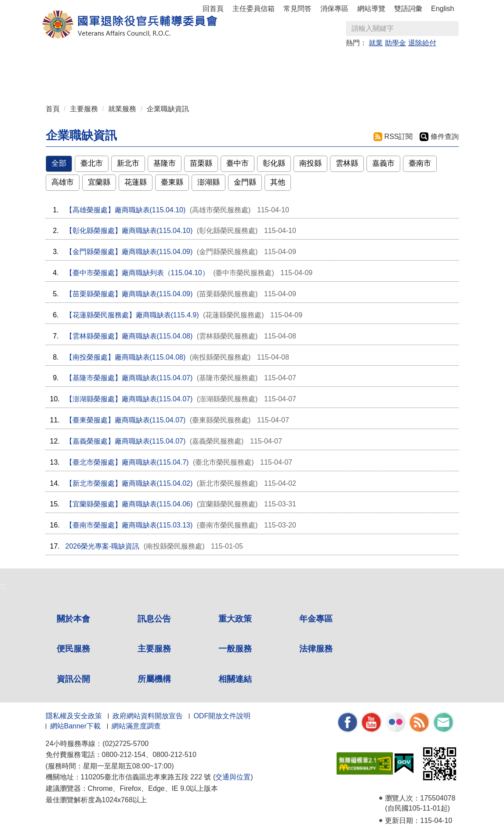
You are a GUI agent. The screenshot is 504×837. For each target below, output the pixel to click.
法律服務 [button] (395, 62)
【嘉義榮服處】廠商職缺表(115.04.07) (126, 441)
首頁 (53, 109)
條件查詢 (445, 136)
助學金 (395, 43)
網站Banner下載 (76, 726)
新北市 (128, 163)
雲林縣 (347, 163)
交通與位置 (233, 777)
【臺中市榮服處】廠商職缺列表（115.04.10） (137, 273)
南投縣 (310, 163)
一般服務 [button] (348, 62)
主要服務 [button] (302, 62)
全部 (59, 163)
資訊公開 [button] (69, 80)
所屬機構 (154, 679)
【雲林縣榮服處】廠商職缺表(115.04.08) (129, 336)
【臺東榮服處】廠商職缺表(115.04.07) (126, 420)
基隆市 (165, 163)
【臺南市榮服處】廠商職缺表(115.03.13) (129, 525)
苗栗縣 (201, 163)
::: (49, 58)
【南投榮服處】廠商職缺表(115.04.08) (126, 357)
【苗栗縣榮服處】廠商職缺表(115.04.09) (129, 294)
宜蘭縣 (99, 182)
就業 (376, 43)
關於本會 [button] (69, 62)
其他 (278, 182)
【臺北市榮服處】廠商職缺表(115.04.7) (127, 462)
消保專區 (334, 9)
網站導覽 (371, 9)
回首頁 (213, 9)
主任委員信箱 (254, 9)
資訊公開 (73, 679)
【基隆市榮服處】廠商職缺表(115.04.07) (129, 378)
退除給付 (422, 43)
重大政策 (162, 62)
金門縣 (245, 182)
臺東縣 (172, 182)
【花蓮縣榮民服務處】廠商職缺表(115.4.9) (132, 315)
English (442, 9)
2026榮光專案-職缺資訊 (103, 546)
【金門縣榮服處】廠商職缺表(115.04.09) (129, 252)
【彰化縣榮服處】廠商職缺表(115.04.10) (129, 231)
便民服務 (73, 649)
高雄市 (63, 182)
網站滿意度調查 (136, 726)
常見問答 (297, 9)
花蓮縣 (136, 182)
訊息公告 (154, 619)
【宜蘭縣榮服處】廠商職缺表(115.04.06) (129, 504)
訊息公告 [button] (116, 62)
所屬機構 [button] (116, 80)
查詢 (452, 29)
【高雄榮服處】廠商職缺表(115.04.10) (126, 210)
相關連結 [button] (162, 80)
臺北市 (92, 163)
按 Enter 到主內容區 (40, 6)
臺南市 (420, 163)
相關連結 (235, 679)
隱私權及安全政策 (74, 716)
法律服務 (316, 649)
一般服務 (235, 649)
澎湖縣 (208, 182)
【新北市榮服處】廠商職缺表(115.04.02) (129, 483)
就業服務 (122, 109)
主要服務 (84, 109)
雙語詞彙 (408, 9)
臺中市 (237, 163)
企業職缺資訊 (168, 109)
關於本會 (73, 619)
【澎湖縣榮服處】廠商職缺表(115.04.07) (129, 399)
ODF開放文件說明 (222, 716)
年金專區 (209, 62)
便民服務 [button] (255, 62)
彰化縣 (274, 163)
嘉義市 (383, 163)
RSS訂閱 (399, 136)
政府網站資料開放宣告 (148, 716)
